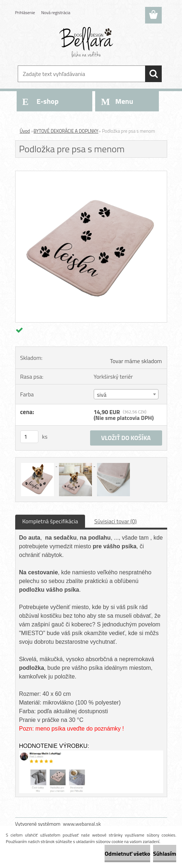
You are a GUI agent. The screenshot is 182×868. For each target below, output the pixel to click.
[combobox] (126, 394)
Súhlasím (165, 854)
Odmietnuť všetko (127, 854)
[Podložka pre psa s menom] (91, 174)
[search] (153, 74)
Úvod (25, 131)
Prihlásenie (25, 12)
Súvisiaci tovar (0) (115, 521)
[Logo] (87, 42)
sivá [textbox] (102, 395)
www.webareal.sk (82, 824)
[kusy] (29, 437)
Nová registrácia (56, 12)
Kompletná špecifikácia (50, 521)
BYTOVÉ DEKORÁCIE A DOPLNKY (66, 131)
